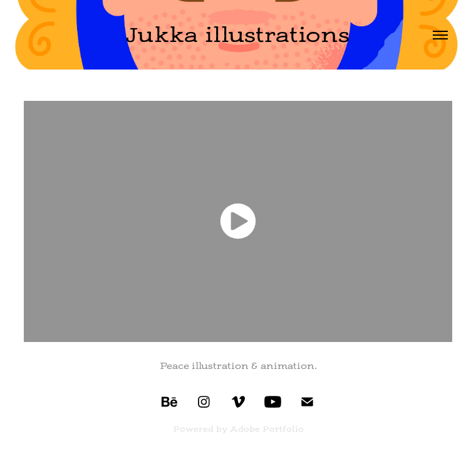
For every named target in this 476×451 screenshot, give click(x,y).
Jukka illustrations (238, 35)
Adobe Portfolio (267, 429)
